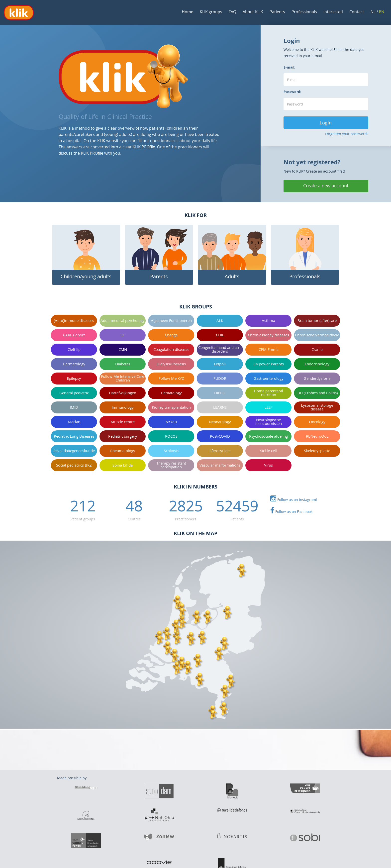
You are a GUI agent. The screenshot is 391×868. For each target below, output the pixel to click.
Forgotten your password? (347, 134)
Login (326, 123)
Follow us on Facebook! (292, 512)
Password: (292, 92)
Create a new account (326, 186)
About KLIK (253, 12)
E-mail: (289, 67)
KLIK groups (211, 12)
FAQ (232, 12)
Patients (277, 12)
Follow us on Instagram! (294, 500)
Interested (333, 12)
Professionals (304, 12)
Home (188, 12)
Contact (357, 12)
